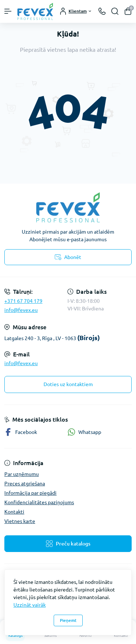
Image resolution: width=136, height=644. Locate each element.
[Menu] (8, 11)
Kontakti (14, 512)
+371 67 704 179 (23, 301)
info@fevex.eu (21, 310)
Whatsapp (84, 432)
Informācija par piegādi (30, 493)
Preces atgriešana (25, 484)
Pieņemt (68, 620)
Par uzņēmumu (22, 474)
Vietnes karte (20, 521)
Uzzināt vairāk (30, 605)
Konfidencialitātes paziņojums (39, 502)
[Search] (115, 11)
